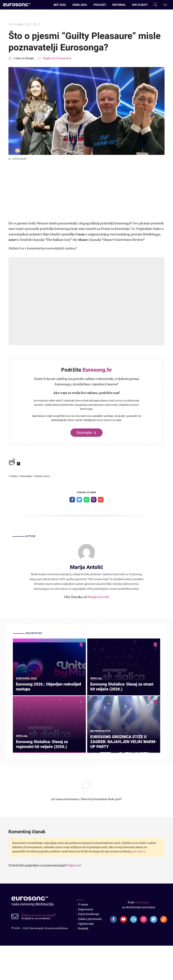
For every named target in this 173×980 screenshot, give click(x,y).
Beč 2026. (60, 5)
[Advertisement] (86, 191)
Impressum (86, 944)
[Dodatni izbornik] (165, 5)
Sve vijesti (140, 5)
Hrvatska (27, 476)
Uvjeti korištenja (89, 948)
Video (14, 476)
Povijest (100, 5)
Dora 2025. (80, 5)
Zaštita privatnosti (90, 953)
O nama (83, 939)
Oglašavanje (86, 958)
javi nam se (139, 886)
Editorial (119, 5)
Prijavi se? (74, 900)
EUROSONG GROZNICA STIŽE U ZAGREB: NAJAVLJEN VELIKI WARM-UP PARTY (120, 776)
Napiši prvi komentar (57, 58)
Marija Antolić (99, 597)
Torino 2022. (45, 476)
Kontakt (84, 963)
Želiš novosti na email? (39, 950)
